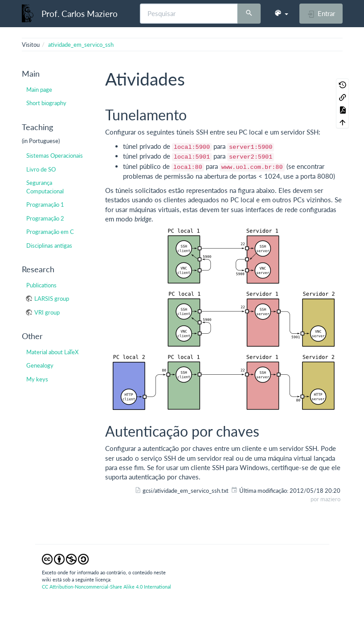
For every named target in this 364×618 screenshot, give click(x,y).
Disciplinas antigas (49, 246)
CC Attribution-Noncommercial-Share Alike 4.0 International (106, 587)
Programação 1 (45, 205)
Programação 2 (45, 218)
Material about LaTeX (52, 352)
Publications (41, 285)
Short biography (46, 103)
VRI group (47, 312)
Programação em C (50, 232)
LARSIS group (52, 299)
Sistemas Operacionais (55, 156)
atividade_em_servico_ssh (81, 45)
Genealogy (40, 365)
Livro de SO (41, 169)
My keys (37, 379)
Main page (39, 90)
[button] (281, 13)
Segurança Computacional (45, 187)
